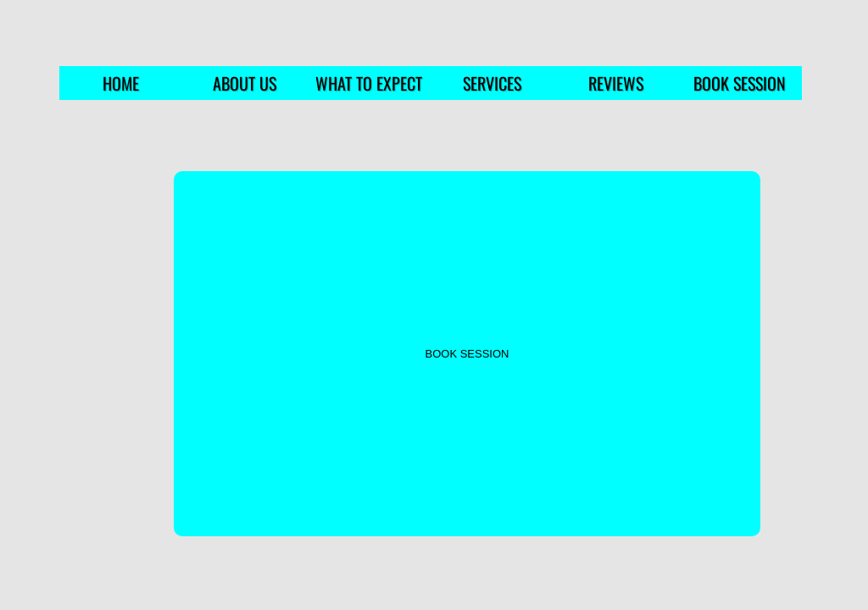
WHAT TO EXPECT (369, 83)
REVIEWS (616, 83)
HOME (121, 83)
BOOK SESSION (740, 83)
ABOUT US (245, 83)
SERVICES (492, 83)
